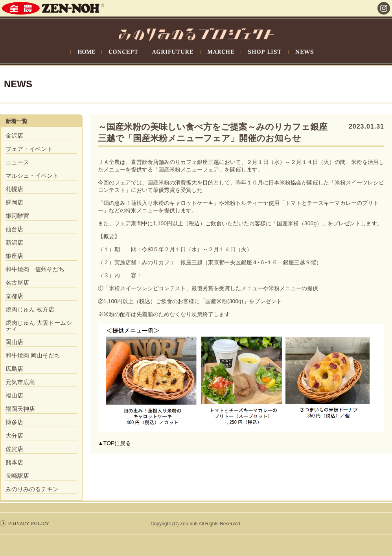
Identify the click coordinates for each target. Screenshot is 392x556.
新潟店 (14, 242)
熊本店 (14, 462)
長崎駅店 (17, 476)
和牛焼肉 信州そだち (35, 269)
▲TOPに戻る (114, 443)
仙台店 (14, 229)
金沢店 (14, 135)
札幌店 (14, 189)
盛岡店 (14, 202)
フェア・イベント (29, 149)
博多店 (14, 422)
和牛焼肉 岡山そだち (33, 355)
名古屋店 (17, 283)
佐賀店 (14, 449)
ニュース (17, 162)
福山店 (14, 395)
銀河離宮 (17, 216)
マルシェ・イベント (32, 176)
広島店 (14, 369)
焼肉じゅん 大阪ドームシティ (39, 326)
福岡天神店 (20, 409)
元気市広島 (20, 382)
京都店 (14, 296)
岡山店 (14, 342)
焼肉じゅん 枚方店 (30, 309)
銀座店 (14, 256)
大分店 (14, 435)
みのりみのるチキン (32, 489)
